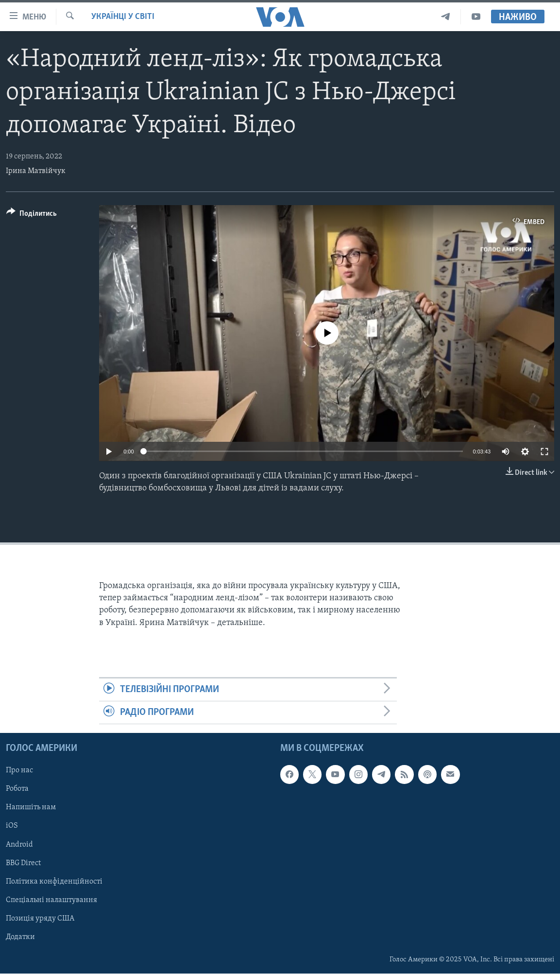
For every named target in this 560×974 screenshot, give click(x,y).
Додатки (20, 937)
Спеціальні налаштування (51, 900)
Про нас (19, 771)
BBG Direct (23, 863)
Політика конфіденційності (54, 882)
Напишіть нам (31, 808)
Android (19, 845)
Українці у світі (123, 17)
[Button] (32, 215)
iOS (12, 826)
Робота (17, 789)
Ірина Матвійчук (36, 171)
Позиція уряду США (40, 919)
